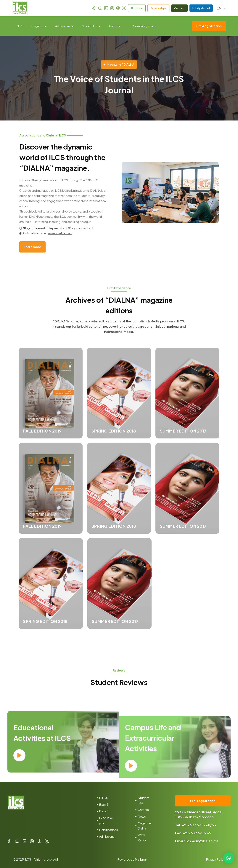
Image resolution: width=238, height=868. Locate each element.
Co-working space (144, 26)
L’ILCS (20, 26)
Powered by (132, 859)
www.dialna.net (60, 233)
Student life (91, 26)
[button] (229, 858)
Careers (116, 26)
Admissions (64, 26)
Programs (39, 26)
